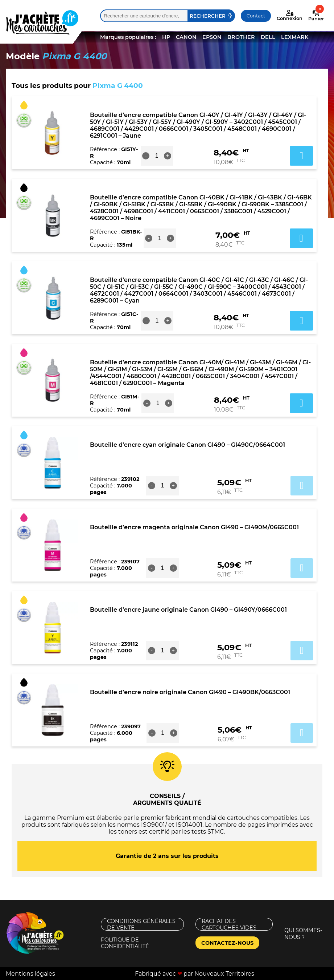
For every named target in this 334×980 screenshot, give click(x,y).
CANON (186, 37)
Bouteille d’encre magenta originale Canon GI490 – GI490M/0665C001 (194, 527)
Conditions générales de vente (141, 924)
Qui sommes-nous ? (303, 934)
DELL (268, 37)
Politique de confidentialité (125, 943)
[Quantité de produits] (157, 156)
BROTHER (241, 37)
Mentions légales (30, 974)
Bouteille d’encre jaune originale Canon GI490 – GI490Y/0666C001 (188, 610)
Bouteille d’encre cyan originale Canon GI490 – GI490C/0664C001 (187, 445)
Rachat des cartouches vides (229, 924)
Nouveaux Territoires (224, 974)
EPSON (212, 37)
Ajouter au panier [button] (301, 156)
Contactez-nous (227, 943)
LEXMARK (295, 37)
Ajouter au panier (302, 486)
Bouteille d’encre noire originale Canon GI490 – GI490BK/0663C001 (190, 692)
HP (166, 37)
